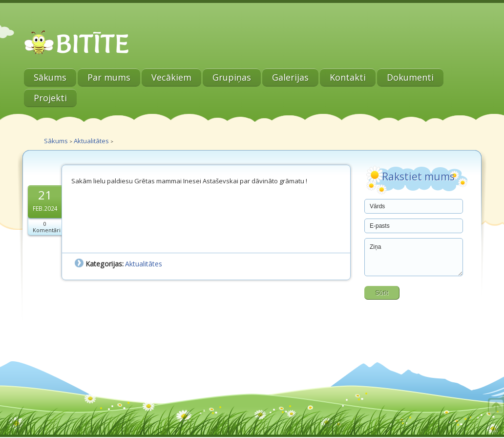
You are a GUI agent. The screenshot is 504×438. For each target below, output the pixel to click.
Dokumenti (410, 77)
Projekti (50, 98)
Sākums (50, 77)
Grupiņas (232, 77)
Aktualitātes (91, 141)
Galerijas (290, 77)
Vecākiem (171, 77)
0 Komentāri (47, 227)
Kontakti (348, 77)
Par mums (109, 77)
